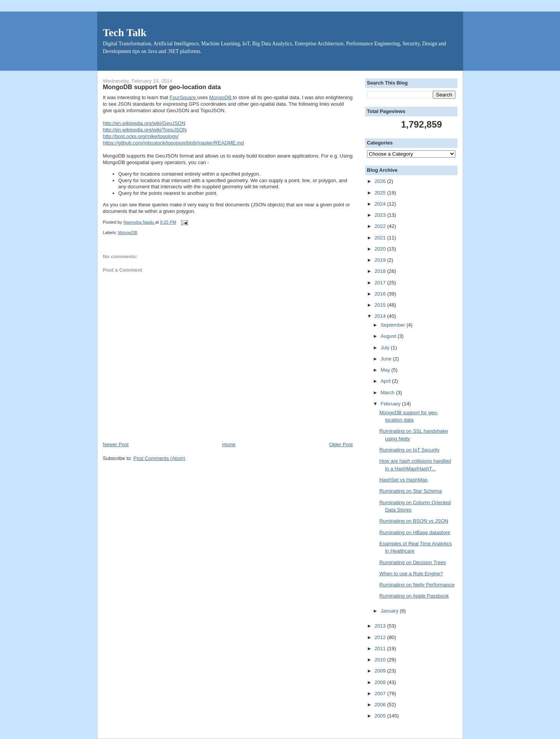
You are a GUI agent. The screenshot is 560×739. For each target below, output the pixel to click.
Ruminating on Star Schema (411, 491)
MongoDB (221, 97)
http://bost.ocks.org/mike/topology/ (141, 136)
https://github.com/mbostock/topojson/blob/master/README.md (174, 143)
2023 (381, 215)
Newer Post (116, 444)
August (389, 336)
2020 (381, 249)
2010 (381, 660)
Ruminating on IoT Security (410, 450)
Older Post (341, 444)
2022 (381, 226)
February (391, 404)
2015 (381, 305)
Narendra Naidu (139, 222)
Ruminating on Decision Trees (413, 562)
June (387, 359)
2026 (381, 181)
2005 (381, 716)
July (386, 348)
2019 (381, 260)
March (388, 393)
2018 (381, 271)
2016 (381, 294)
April (386, 381)
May (386, 370)
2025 (381, 193)
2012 (381, 637)
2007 (381, 693)
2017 (381, 283)
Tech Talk (125, 33)
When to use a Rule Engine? (411, 574)
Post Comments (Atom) (159, 458)
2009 (381, 671)
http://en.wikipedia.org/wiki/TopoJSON (145, 130)
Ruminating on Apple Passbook (414, 596)
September (393, 325)
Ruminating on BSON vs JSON (414, 521)
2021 (381, 238)
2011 (381, 648)
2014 (381, 316)
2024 (381, 204)
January (390, 611)
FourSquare (183, 97)
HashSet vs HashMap (404, 480)
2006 (381, 705)
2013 (381, 626)
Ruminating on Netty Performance (417, 585)
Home (229, 444)
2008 (381, 682)
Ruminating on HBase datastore (415, 532)
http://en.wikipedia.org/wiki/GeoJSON (144, 123)
